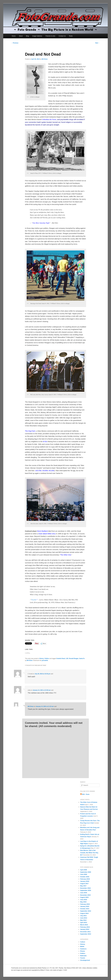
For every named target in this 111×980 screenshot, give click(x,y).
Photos (83, 951)
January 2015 (85, 906)
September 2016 (86, 890)
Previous (15, 43)
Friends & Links (50, 36)
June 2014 (84, 918)
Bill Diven (45, 59)
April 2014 (84, 922)
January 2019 (85, 881)
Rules (71, 36)
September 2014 (86, 911)
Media (82, 946)
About (21, 36)
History (42, 659)
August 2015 (84, 897)
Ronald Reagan (74, 659)
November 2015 (85, 895)
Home (14, 36)
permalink (45, 660)
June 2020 (84, 874)
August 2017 (84, 884)
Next (98, 43)
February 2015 (85, 904)
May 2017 (83, 886)
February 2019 (85, 879)
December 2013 (85, 932)
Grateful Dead (61, 659)
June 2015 (84, 900)
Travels (83, 958)
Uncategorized (85, 960)
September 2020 (86, 872)
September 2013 (86, 934)
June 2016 (84, 893)
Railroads (83, 956)
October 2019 (85, 877)
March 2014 (84, 925)
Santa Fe (82, 659)
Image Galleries (37, 36)
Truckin (34, 600)
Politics (47, 659)
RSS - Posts (85, 794)
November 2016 (85, 888)
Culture (83, 942)
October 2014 (85, 909)
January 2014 (85, 929)
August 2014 (84, 913)
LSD (67, 659)
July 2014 (83, 916)
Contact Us (62, 36)
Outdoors (83, 949)
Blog (27, 36)
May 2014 (83, 920)
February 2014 (85, 927)
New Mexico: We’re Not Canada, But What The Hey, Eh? (89, 853)
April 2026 (84, 870)
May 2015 (83, 902)
